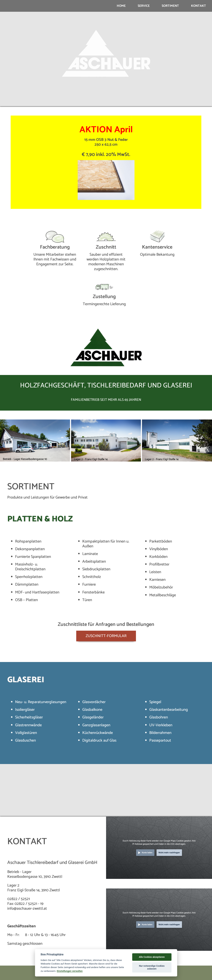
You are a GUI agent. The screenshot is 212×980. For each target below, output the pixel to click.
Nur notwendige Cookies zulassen (152, 967)
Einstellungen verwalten (70, 971)
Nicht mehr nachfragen (169, 853)
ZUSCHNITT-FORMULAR (106, 636)
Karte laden (147, 853)
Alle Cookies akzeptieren (152, 957)
